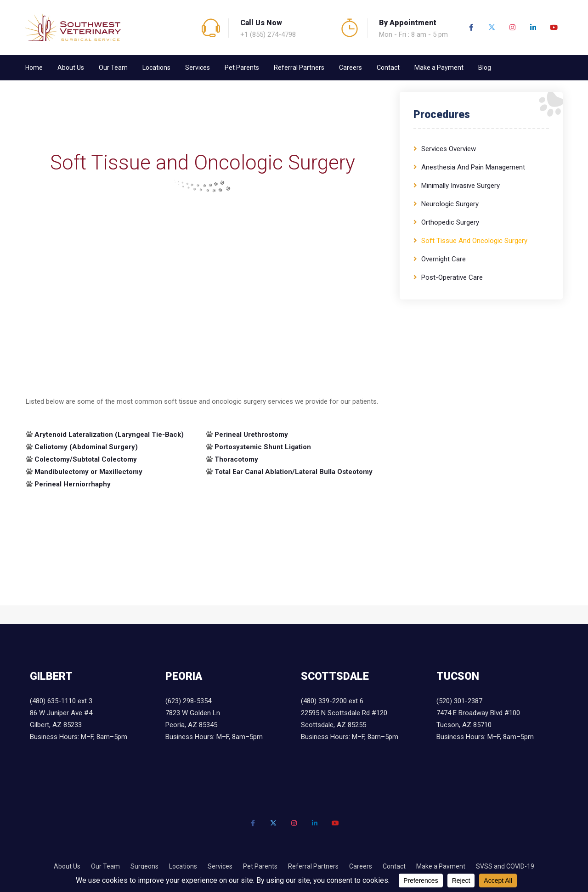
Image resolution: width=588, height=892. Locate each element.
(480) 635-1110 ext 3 (61, 701)
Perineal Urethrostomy (251, 435)
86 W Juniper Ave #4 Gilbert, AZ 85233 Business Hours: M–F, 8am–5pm (79, 725)
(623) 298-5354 (188, 701)
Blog (485, 68)
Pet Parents (242, 68)
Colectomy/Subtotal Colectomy (86, 459)
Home (34, 68)
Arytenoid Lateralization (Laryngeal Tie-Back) (109, 435)
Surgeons (144, 866)
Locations (156, 68)
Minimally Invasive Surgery (461, 186)
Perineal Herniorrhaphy (73, 484)
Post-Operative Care (452, 277)
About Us (71, 68)
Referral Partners (299, 68)
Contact (388, 68)
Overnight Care (444, 259)
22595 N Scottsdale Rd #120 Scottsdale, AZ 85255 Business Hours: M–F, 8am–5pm (350, 725)
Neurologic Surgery (450, 204)
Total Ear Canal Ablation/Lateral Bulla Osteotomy (294, 472)
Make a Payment (439, 68)
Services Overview (449, 149)
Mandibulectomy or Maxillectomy (88, 472)
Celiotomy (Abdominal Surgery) (86, 447)
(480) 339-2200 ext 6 (332, 701)
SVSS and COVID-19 (505, 866)
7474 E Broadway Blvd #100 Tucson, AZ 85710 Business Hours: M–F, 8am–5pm (485, 725)
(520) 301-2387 (459, 701)
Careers (351, 68)
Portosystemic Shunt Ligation (263, 447)
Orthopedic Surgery (450, 222)
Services (198, 68)
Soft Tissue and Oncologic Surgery (474, 241)
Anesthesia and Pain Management (473, 167)
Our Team (113, 68)
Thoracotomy (236, 459)
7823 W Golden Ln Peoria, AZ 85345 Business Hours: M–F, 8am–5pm (214, 725)
